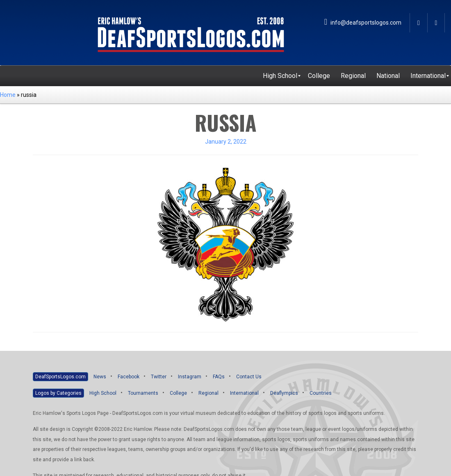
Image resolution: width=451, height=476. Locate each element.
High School (103, 393)
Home (8, 95)
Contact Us (249, 377)
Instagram (190, 377)
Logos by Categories (58, 393)
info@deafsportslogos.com (363, 23)
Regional (208, 393)
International (244, 393)
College (178, 393)
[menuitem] (280, 76)
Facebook (129, 377)
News (100, 377)
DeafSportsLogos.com (60, 377)
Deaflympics (284, 393)
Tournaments (143, 393)
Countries (321, 393)
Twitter (159, 377)
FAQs (219, 377)
